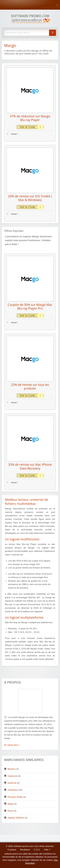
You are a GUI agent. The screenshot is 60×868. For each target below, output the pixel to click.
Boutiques (25, 850)
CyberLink (12, 776)
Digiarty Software (16, 818)
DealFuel (12, 783)
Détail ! (12, 134)
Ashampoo (13, 790)
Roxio (10, 811)
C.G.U (37, 850)
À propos (12, 850)
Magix (10, 804)
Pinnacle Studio (15, 797)
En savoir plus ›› (12, 745)
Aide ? (47, 850)
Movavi (11, 769)
